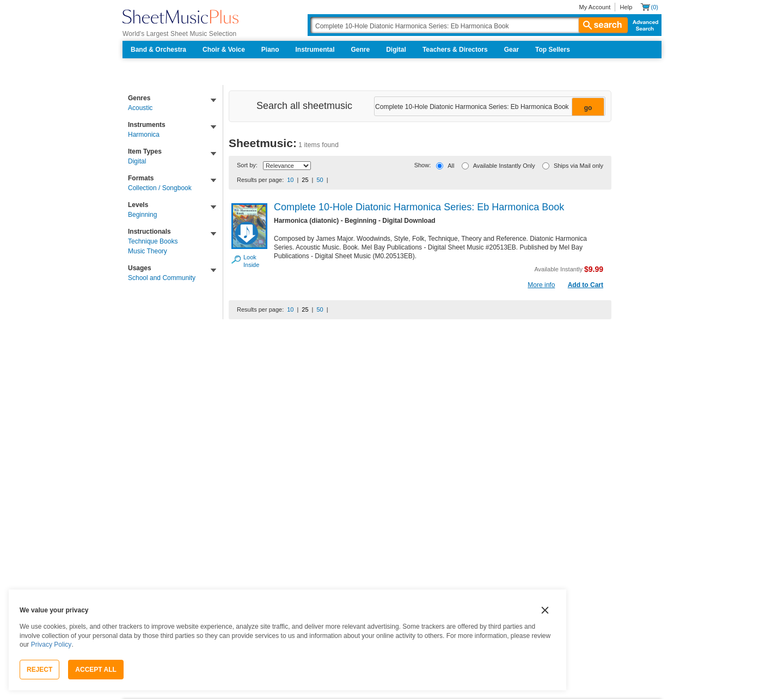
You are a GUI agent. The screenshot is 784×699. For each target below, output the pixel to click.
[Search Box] (469, 25)
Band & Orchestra (158, 50)
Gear (512, 50)
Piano (270, 50)
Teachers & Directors (455, 50)
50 (320, 180)
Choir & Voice (224, 50)
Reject (39, 670)
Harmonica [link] (144, 135)
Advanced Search (643, 25)
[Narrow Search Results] (489, 107)
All (451, 166)
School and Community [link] (162, 278)
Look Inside (250, 261)
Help (626, 7)
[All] (440, 166)
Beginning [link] (142, 215)
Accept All (96, 670)
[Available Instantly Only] (465, 166)
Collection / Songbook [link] (160, 188)
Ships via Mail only (578, 166)
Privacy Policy (51, 645)
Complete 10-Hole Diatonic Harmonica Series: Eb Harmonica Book (419, 207)
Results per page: (260, 180)
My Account (595, 7)
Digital (396, 50)
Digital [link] (137, 161)
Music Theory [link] (148, 251)
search (603, 25)
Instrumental (315, 50)
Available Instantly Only (504, 166)
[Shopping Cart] (649, 7)
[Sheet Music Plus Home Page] (180, 17)
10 (290, 180)
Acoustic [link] (140, 108)
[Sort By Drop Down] (287, 166)
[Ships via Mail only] (546, 166)
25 (305, 180)
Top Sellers (553, 50)
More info (541, 285)
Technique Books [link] (153, 241)
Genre (361, 50)
